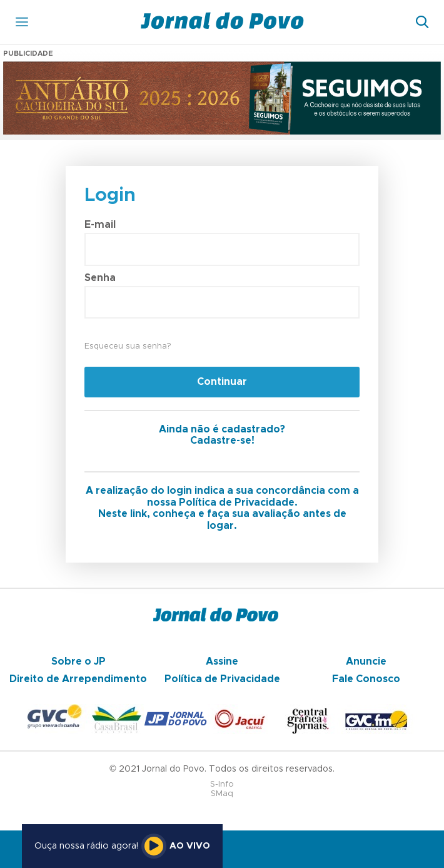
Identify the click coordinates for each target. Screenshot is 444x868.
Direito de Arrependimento (78, 679)
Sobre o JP (78, 661)
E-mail (100, 225)
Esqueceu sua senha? (128, 346)
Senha (100, 278)
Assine (222, 661)
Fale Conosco (366, 679)
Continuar (222, 382)
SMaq (222, 794)
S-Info (222, 784)
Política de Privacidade (222, 679)
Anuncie (366, 661)
